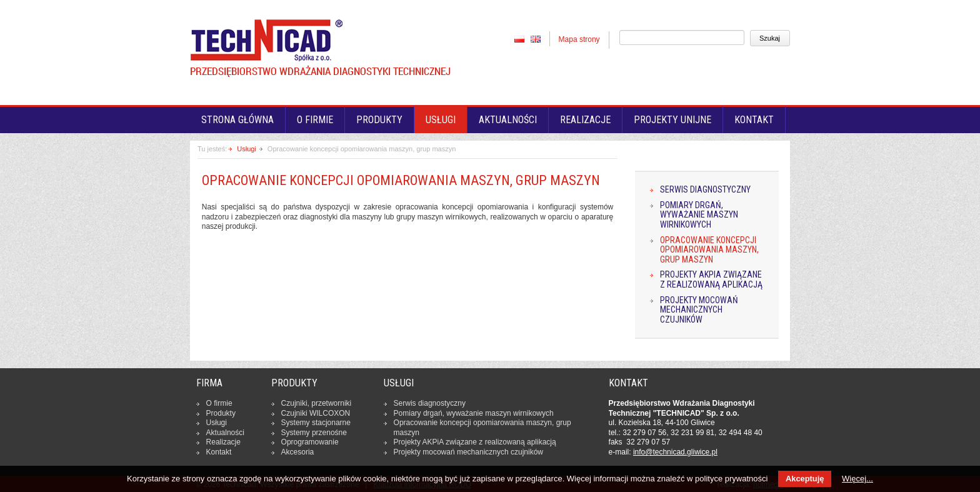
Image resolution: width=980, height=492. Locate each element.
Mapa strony (579, 39)
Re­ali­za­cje (223, 442)
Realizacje (585, 120)
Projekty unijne (672, 120)
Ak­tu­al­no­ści (225, 433)
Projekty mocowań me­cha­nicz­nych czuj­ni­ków (468, 452)
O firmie (315, 120)
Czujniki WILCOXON (316, 413)
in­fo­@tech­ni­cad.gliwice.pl (675, 452)
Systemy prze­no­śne (314, 433)
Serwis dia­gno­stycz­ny (430, 403)
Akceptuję (805, 479)
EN (536, 39)
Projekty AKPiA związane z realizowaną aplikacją (711, 280)
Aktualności (508, 120)
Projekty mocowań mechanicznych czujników (699, 310)
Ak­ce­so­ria (298, 452)
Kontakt (754, 120)
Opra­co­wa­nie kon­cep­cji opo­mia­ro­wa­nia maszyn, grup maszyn (482, 428)
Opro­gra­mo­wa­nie (310, 442)
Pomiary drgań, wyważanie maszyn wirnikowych (699, 215)
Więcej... (857, 479)
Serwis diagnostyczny (705, 190)
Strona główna (237, 120)
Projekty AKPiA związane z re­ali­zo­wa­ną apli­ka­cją (475, 442)
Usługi (441, 120)
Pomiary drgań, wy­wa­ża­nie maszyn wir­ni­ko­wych (474, 413)
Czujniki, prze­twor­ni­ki (317, 403)
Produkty (379, 120)
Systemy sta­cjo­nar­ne (316, 423)
